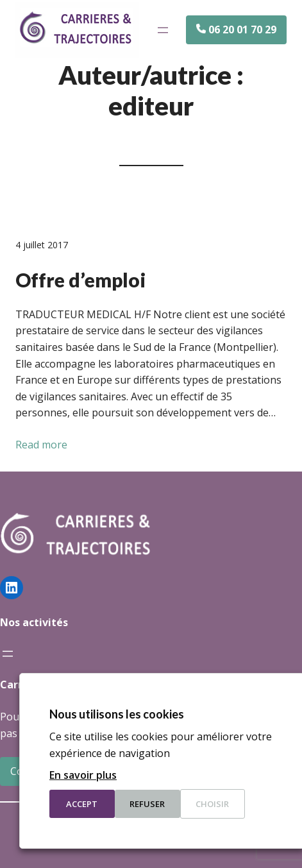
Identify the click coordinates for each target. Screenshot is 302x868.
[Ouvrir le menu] (163, 30)
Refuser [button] (147, 804)
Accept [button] (82, 804)
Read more (41, 445)
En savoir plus (83, 775)
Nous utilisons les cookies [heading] (117, 714)
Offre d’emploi (80, 280)
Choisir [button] (212, 804)
